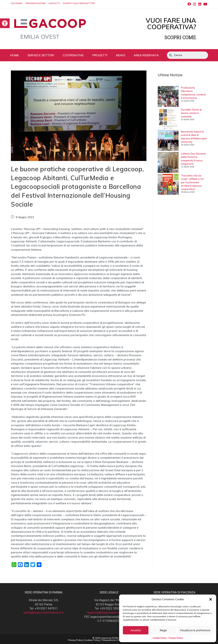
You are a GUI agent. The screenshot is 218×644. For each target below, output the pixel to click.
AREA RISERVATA (146, 55)
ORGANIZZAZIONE (35, 3)
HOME (14, 55)
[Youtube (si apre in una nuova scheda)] (205, 4)
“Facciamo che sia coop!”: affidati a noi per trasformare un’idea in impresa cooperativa (192, 182)
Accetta (136, 630)
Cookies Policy (92, 640)
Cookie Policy (160, 638)
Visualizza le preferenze (195, 630)
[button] (211, 599)
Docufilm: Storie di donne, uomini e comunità (191, 113)
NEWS (121, 55)
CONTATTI (54, 3)
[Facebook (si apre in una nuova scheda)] (189, 4)
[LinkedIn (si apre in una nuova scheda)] (200, 4)
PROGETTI (100, 55)
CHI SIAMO (17, 3)
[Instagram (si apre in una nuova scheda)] (195, 4)
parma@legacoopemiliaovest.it (44, 613)
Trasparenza (108, 640)
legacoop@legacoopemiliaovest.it (109, 613)
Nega (163, 630)
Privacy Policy (176, 638)
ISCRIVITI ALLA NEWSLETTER (79, 3)
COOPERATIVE (73, 55)
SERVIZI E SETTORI (41, 55)
